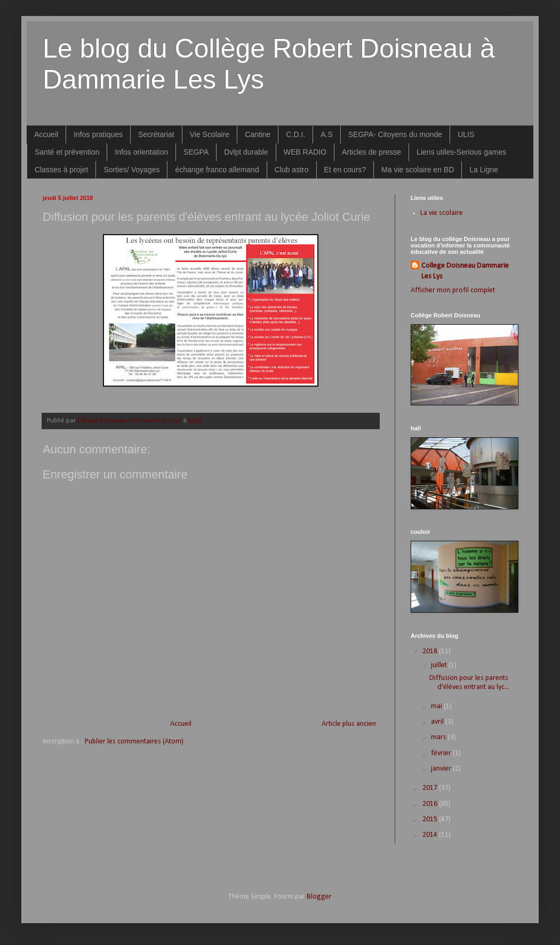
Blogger (319, 897)
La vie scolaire (442, 213)
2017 (431, 788)
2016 (431, 804)
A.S (327, 134)
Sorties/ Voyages (131, 170)
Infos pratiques (98, 134)
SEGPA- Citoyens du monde (395, 134)
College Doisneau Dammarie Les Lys (465, 271)
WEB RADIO (305, 152)
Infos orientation (141, 152)
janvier (442, 769)
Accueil (46, 134)
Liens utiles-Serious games (461, 152)
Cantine (258, 134)
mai (437, 706)
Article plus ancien (349, 724)
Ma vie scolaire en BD (418, 170)
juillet (440, 665)
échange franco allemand (217, 170)
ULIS (466, 134)
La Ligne (484, 170)
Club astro (292, 170)
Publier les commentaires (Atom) (134, 742)
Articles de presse (371, 152)
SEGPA (196, 152)
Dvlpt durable (246, 152)
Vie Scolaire (210, 134)
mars (439, 737)
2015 (431, 819)
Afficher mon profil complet (453, 290)
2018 (431, 651)
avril (438, 722)
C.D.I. (295, 134)
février (442, 753)
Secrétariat (156, 134)
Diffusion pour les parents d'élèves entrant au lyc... (469, 683)
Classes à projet (61, 170)
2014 (431, 835)
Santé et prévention (67, 152)
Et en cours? (345, 170)
